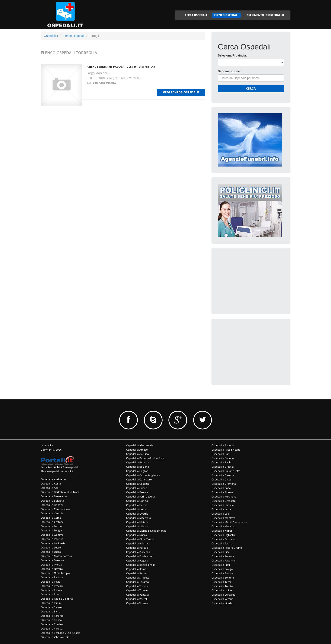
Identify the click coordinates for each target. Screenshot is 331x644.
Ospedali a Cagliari (137, 471)
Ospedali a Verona (222, 599)
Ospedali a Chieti (222, 479)
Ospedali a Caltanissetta (226, 471)
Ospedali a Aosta (51, 484)
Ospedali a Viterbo (222, 603)
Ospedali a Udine (222, 590)
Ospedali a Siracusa (138, 578)
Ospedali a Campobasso (55, 509)
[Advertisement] (250, 281)
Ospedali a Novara (52, 569)
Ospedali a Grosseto (224, 501)
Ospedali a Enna (221, 488)
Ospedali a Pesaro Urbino (227, 548)
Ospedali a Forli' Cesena (140, 497)
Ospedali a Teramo (137, 582)
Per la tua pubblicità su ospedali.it (61, 467)
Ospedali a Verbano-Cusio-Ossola (61, 633)
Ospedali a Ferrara (137, 492)
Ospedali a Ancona (223, 445)
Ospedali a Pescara (52, 586)
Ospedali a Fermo (51, 526)
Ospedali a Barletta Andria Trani (60, 492)
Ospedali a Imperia (52, 539)
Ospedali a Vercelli (137, 599)
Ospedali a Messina (52, 560)
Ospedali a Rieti (221, 565)
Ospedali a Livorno (137, 514)
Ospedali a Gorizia (137, 501)
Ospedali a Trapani (137, 586)
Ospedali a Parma (222, 543)
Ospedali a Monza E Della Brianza (146, 531)
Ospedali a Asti (50, 488)
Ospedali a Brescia (223, 467)
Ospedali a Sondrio (223, 578)
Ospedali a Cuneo (137, 488)
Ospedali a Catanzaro (139, 479)
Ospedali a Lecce (222, 509)
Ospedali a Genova (52, 535)
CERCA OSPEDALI (196, 15)
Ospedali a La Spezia (53, 543)
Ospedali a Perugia (137, 548)
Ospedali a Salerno (52, 607)
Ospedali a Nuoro (136, 535)
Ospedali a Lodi (221, 514)
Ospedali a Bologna (52, 501)
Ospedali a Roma (136, 569)
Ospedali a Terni (221, 582)
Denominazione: (229, 71)
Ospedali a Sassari (137, 573)
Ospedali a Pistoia (51, 590)
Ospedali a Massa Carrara (56, 556)
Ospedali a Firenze (222, 492)
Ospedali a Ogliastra (224, 535)
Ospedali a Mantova (223, 518)
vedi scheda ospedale (181, 92)
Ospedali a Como (51, 518)
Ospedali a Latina (136, 509)
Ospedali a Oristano (223, 539)
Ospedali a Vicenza (137, 603)
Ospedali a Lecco (51, 548)
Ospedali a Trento (222, 586)
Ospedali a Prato (51, 594)
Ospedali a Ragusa (137, 561)
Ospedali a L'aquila (223, 505)
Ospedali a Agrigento (53, 479)
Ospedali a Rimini (51, 603)
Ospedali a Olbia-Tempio (141, 539)
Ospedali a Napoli (222, 531)
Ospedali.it (51, 36)
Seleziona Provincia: (232, 55)
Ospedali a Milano (137, 526)
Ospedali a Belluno (223, 458)
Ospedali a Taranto (52, 616)
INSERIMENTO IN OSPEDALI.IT (265, 15)
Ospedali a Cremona (224, 484)
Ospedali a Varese (52, 629)
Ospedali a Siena (51, 611)
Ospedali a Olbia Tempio (55, 573)
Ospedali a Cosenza (138, 484)
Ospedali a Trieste (137, 590)
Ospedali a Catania (52, 513)
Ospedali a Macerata (139, 518)
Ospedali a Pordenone (139, 556)
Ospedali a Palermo (138, 543)
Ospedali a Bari (221, 454)
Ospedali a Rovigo (222, 569)
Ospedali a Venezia (137, 595)
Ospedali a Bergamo (138, 462)
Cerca (251, 88)
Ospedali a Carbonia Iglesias (143, 475)
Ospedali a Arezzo (137, 450)
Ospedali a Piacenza (138, 552)
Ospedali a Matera (137, 522)
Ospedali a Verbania (223, 595)
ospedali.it (47, 445)
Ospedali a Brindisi (52, 505)
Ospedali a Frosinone (224, 497)
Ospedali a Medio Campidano (229, 522)
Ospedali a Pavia (51, 582)
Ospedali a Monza (51, 565)
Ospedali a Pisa (221, 552)
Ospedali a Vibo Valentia (55, 637)
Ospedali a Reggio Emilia (141, 565)
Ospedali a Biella (221, 462)
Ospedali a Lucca (51, 552)
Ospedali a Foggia (51, 530)
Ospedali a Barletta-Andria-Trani (145, 458)
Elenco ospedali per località (57, 471)
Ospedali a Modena (223, 526)
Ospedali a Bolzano (138, 467)
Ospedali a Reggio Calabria (57, 599)
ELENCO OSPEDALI (226, 15)
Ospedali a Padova (52, 577)
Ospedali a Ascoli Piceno (226, 450)
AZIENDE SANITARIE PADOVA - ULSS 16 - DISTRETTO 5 (121, 67)
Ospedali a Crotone (52, 522)
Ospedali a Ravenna (223, 561)
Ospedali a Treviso (52, 624)
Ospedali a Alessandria (140, 445)
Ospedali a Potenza (223, 556)
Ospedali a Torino (51, 620)
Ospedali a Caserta (223, 475)
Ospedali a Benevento (54, 496)
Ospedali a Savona (222, 573)
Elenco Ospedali (73, 36)
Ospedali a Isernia (137, 505)
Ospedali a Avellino (137, 454)
